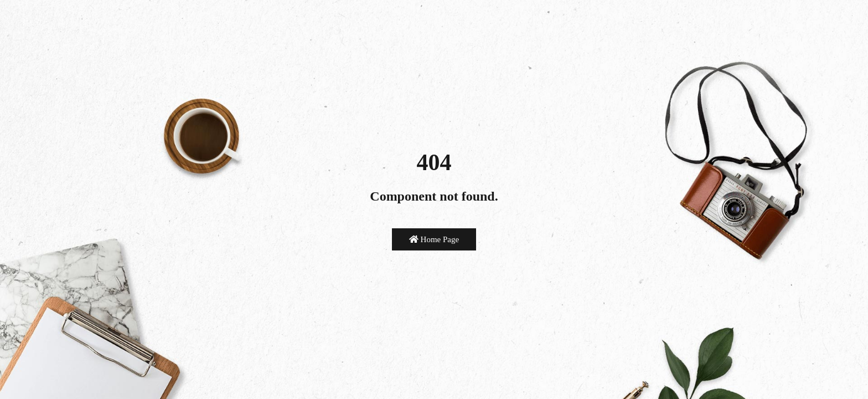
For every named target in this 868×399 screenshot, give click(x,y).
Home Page (434, 239)
